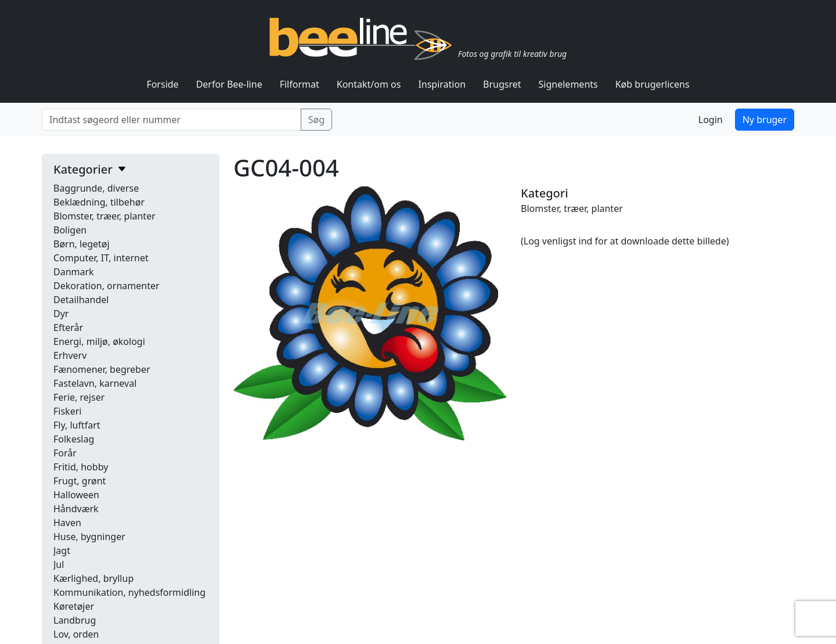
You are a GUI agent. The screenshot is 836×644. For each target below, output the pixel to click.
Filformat (300, 84)
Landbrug (75, 620)
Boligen (70, 230)
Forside (162, 84)
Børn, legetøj (82, 244)
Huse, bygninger (89, 537)
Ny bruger (765, 120)
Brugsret (502, 84)
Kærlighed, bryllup (93, 578)
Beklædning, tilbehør (99, 202)
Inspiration (442, 84)
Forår (65, 453)
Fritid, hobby (81, 467)
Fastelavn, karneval (95, 383)
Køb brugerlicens (653, 84)
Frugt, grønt (80, 481)
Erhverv (70, 355)
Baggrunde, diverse (96, 188)
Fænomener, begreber (102, 369)
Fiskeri (67, 411)
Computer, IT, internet (101, 258)
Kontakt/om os (369, 84)
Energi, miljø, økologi (99, 341)
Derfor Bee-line (229, 84)
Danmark (74, 272)
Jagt (62, 551)
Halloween (76, 495)
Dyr (61, 314)
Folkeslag (74, 439)
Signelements (568, 84)
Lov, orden (76, 634)
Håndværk (76, 509)
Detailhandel (81, 300)
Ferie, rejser (79, 397)
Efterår (68, 328)
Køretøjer (74, 606)
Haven (67, 523)
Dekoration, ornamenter (107, 286)
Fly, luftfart (77, 425)
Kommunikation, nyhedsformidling (129, 592)
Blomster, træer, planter (105, 216)
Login (711, 120)
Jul (59, 564)
